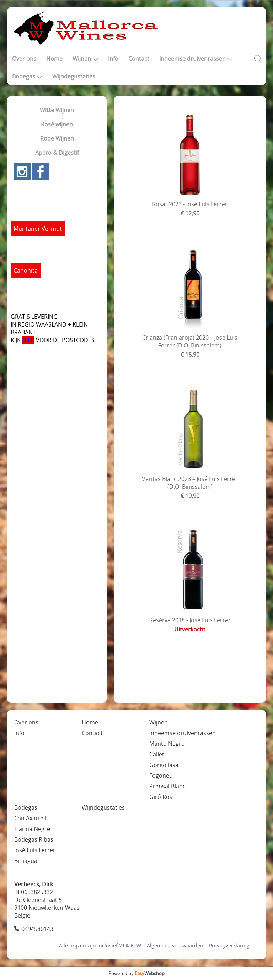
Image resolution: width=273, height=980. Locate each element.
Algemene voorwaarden (175, 945)
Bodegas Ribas (34, 839)
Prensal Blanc (167, 786)
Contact (139, 59)
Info (113, 59)
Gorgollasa (164, 765)
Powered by (136, 973)
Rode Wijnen (57, 138)
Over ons (24, 59)
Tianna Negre (32, 829)
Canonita (26, 270)
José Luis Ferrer (35, 850)
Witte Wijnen (57, 110)
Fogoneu (161, 776)
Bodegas (27, 76)
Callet (157, 754)
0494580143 (37, 929)
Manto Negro (167, 744)
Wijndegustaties (74, 76)
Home (54, 59)
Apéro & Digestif (57, 153)
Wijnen (85, 59)
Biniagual (26, 861)
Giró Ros (161, 797)
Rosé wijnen (57, 124)
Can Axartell (30, 818)
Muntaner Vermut (38, 229)
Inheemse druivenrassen (196, 59)
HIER (28, 340)
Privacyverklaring (229, 945)
